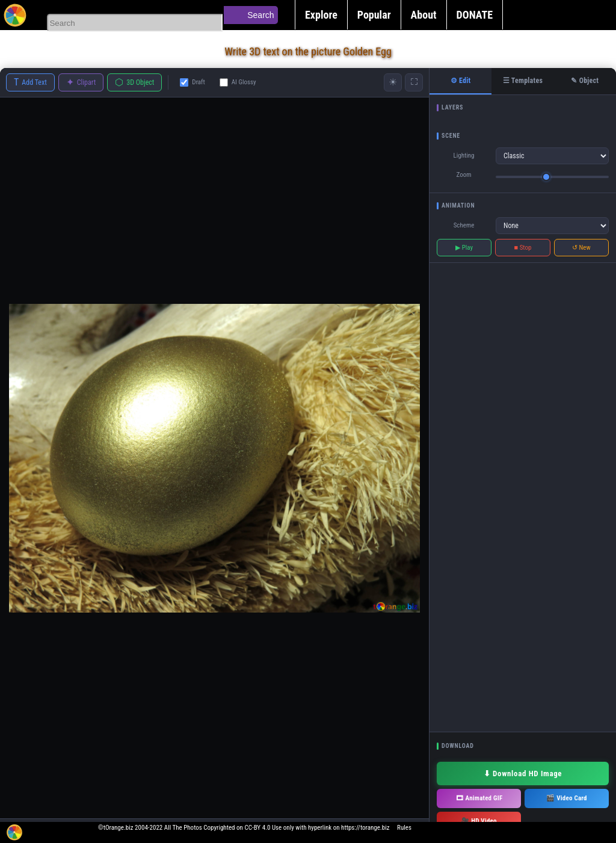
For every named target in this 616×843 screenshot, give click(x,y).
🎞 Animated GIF (479, 798)
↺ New (581, 248)
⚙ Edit (461, 81)
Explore (321, 15)
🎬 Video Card (566, 798)
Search (260, 15)
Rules (404, 828)
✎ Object (585, 81)
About (424, 15)
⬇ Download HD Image (523, 774)
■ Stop (523, 248)
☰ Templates (523, 81)
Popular (374, 15)
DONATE (475, 15)
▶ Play (464, 248)
